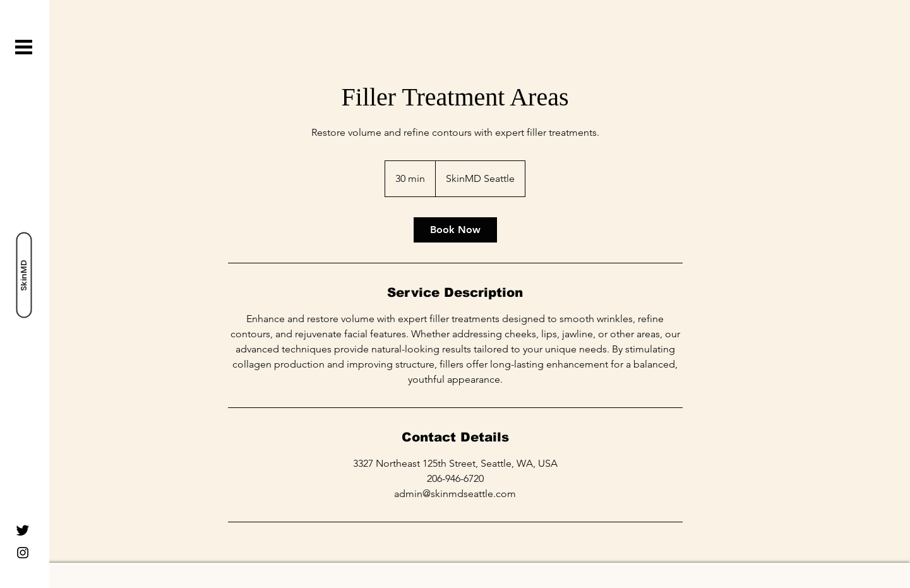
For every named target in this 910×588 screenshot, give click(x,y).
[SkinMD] (24, 275)
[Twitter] (23, 530)
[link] (455, 230)
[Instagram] (23, 553)
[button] (24, 47)
